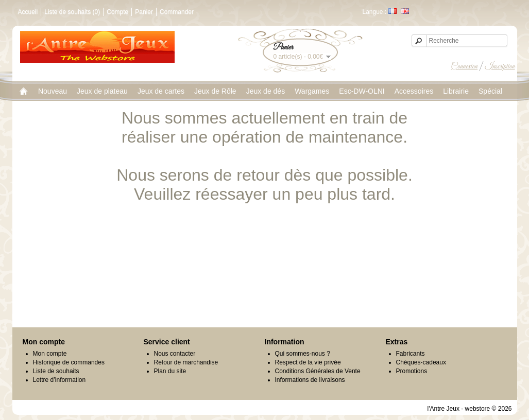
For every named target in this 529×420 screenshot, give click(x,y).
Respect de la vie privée (308, 362)
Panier (144, 12)
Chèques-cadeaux (421, 362)
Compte (117, 12)
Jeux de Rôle (215, 91)
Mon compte (50, 354)
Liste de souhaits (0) (72, 12)
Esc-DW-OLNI (362, 91)
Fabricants (411, 354)
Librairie (456, 91)
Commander (177, 12)
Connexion (465, 66)
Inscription (500, 66)
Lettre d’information (59, 380)
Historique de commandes (69, 362)
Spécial (490, 91)
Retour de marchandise (186, 362)
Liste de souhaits (56, 371)
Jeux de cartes (161, 91)
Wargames (312, 91)
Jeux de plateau (102, 91)
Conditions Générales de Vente (318, 371)
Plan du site (170, 371)
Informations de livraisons (310, 380)
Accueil (28, 12)
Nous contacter (175, 354)
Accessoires (414, 91)
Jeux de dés (266, 91)
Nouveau (53, 91)
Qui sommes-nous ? (303, 354)
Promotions (412, 371)
